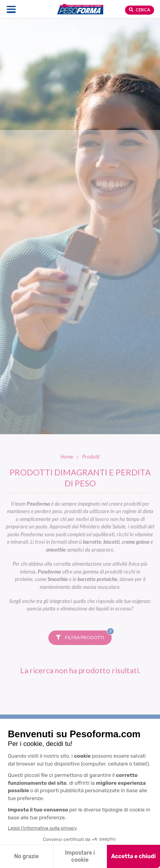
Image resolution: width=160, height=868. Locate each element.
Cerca (140, 10)
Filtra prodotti (84, 636)
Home (67, 457)
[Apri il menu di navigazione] (11, 9)
